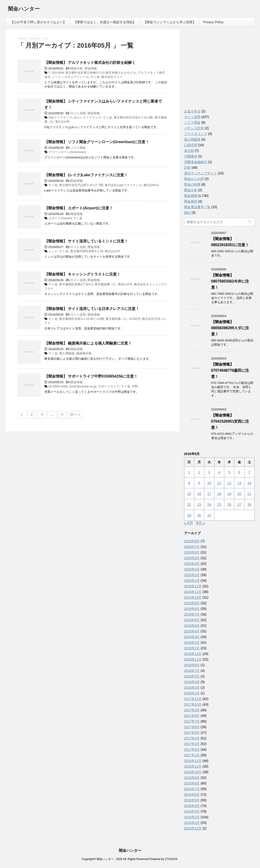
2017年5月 (192, 733)
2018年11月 (193, 659)
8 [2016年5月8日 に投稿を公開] (189, 483)
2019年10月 (193, 597)
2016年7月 (192, 789)
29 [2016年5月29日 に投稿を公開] (189, 515)
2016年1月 (192, 823)
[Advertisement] (219, 70)
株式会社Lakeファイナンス (123, 185)
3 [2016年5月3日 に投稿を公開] (209, 472)
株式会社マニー (112, 77)
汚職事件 (191, 156)
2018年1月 (192, 693)
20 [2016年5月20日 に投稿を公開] (239, 494)
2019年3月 (192, 637)
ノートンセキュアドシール (70, 77)
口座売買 (191, 145)
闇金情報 (91, 68)
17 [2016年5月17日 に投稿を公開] (209, 494)
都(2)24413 (151, 185)
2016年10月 (193, 772)
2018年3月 (192, 688)
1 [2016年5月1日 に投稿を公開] (189, 472)
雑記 (187, 213)
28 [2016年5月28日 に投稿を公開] (249, 504)
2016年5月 (192, 800)
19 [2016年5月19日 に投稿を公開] (229, 494)
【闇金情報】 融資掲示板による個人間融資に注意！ (88, 343)
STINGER (171, 859)
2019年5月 (192, 626)
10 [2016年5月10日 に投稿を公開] (209, 483)
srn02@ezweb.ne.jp (83, 386)
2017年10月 (193, 704)
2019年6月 (192, 620)
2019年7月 (192, 614)
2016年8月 (192, 783)
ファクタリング (196, 134)
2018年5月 (192, 676)
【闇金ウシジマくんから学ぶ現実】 (170, 22)
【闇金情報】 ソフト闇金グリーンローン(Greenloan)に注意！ (97, 142)
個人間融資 (67, 353)
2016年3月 (192, 811)
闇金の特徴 (192, 184)
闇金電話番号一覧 (197, 207)
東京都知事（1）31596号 (123, 319)
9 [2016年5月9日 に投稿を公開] (199, 483)
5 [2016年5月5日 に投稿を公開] (229, 472)
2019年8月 (192, 609)
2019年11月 (193, 592)
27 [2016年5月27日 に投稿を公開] (239, 504)
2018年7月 (192, 671)
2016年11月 (193, 766)
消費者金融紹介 (196, 162)
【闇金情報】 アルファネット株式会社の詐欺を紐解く (90, 63)
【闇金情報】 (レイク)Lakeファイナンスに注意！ (86, 175)
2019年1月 (192, 648)
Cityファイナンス (60, 117)
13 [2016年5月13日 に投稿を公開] (239, 483)
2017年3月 (192, 744)
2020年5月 (192, 558)
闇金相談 (191, 201)
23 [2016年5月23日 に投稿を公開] (199, 504)
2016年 (35, 39)
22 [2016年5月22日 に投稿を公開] (189, 504)
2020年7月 (192, 547)
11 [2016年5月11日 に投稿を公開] (219, 483)
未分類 (189, 151)
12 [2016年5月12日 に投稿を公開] (229, 483)
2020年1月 (192, 581)
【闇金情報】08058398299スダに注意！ (230, 328)
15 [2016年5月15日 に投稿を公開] (189, 494)
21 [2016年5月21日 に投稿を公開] (249, 494)
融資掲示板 (84, 353)
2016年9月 (192, 778)
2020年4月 (192, 564)
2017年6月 (192, 727)
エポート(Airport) (60, 218)
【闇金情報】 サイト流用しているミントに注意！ (86, 241)
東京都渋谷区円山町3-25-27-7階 (81, 185)
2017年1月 (192, 755)
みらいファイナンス (87, 117)
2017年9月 (192, 710)
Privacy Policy (213, 22)
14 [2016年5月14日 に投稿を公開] (249, 483)
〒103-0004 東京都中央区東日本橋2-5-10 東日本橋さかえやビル (92, 73)
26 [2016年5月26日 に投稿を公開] (229, 504)
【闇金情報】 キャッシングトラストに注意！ (82, 274)
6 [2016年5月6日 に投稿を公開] (239, 472)
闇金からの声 (194, 179)
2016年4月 (192, 806)
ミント (53, 251)
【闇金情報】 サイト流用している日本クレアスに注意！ (92, 309)
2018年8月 (192, 665)
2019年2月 (192, 642)
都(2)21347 (112, 251)
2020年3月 (192, 569)
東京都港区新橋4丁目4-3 (76, 284)
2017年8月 (192, 716)
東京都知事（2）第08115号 (113, 284)
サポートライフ (109, 386)
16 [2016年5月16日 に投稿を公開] (199, 494)
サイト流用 (78, 113)
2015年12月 (193, 828)
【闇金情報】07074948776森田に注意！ (230, 370)
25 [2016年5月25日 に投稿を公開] (219, 504)
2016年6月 (192, 795)
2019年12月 (193, 586)
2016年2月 (192, 817)
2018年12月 (193, 654)
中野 (135, 386)
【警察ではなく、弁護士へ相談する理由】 (105, 22)
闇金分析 (77, 68)
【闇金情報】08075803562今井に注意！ (230, 281)
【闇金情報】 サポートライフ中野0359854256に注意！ (91, 376)
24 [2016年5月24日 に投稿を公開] (209, 504)
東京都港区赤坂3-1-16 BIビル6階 (82, 319)
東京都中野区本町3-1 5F (87, 251)
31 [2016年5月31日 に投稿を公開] (209, 515)
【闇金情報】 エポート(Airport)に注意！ (79, 208)
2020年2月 (192, 575)
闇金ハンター (24, 9)
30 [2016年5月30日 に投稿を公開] (199, 515)
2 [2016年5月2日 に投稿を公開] (199, 472)
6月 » (201, 523)
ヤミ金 (95, 77)
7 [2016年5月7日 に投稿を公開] (249, 472)
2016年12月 (193, 761)
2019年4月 (192, 631)
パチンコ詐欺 (194, 128)
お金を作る (192, 111)
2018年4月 (192, 682)
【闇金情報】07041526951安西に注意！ (230, 421)
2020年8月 (192, 541)
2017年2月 (192, 749)
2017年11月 (193, 699)
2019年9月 (192, 603)
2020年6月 (192, 552)
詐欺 (187, 168)
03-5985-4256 (58, 386)
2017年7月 (192, 721)
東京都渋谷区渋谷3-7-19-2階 (133, 117)
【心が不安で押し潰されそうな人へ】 (38, 22)
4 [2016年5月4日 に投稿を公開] (219, 472)
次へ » (75, 414)
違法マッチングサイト (201, 173)
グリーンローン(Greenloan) (67, 152)
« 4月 (189, 523)
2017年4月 (192, 738)
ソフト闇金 (78, 148)
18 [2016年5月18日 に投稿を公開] (219, 494)
